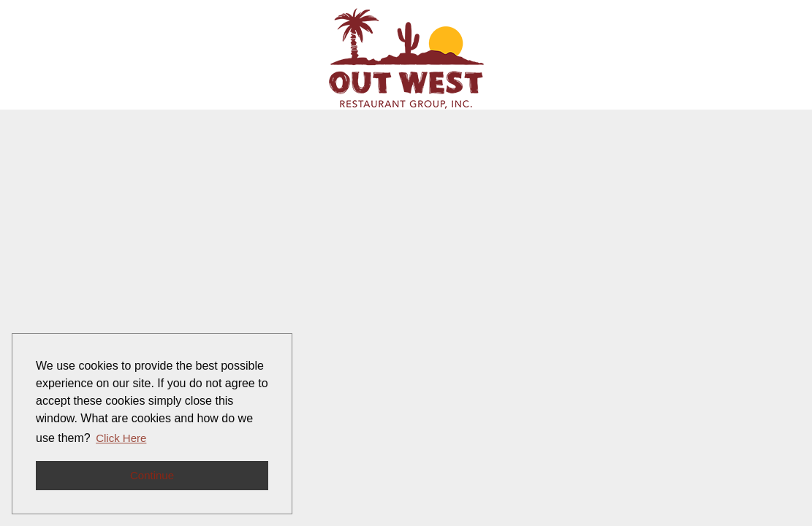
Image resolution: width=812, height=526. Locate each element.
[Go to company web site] (406, 58)
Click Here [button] (121, 438)
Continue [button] (152, 475)
